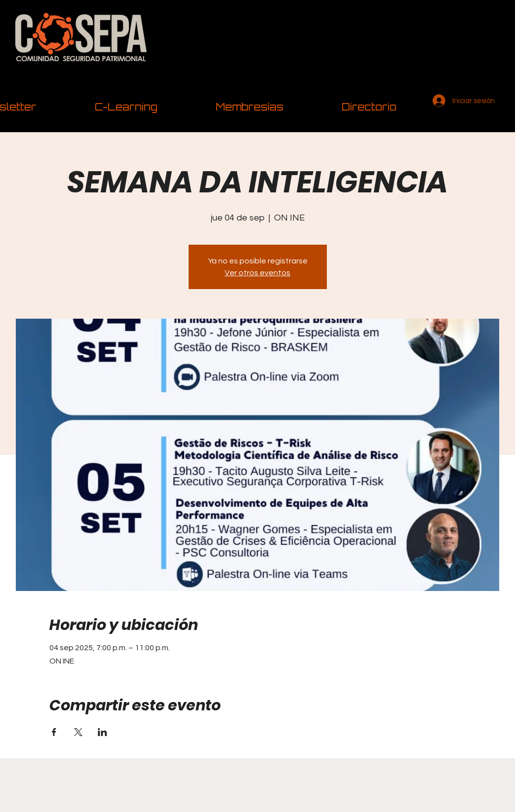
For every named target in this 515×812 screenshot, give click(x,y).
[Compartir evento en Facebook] (54, 732)
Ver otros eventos (257, 273)
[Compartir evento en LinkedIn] (102, 732)
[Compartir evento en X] (78, 732)
